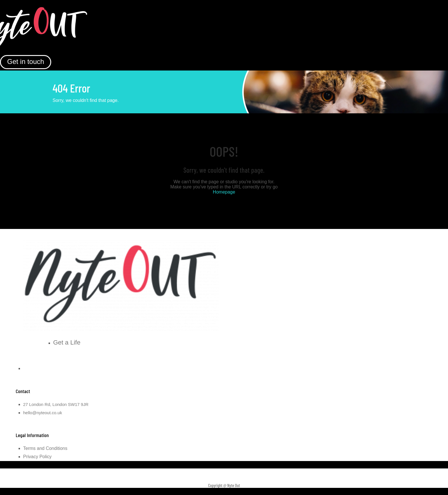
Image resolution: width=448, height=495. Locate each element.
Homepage (224, 192)
